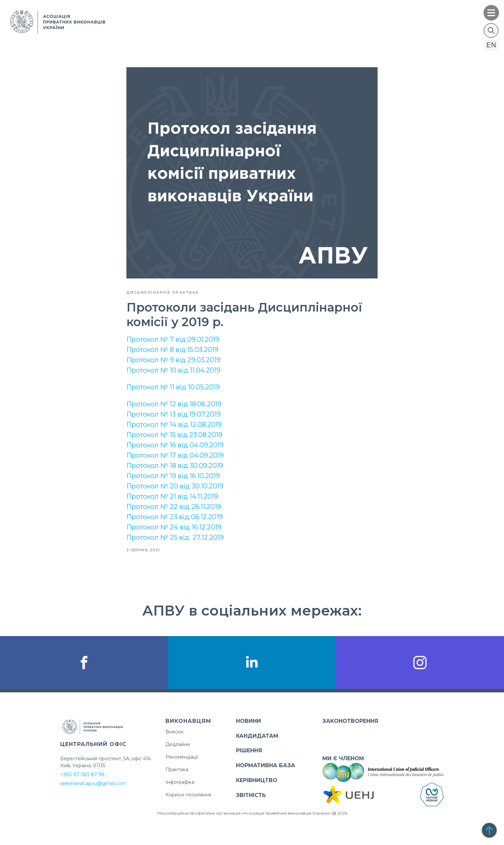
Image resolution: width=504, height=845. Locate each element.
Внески (174, 732)
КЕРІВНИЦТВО (257, 780)
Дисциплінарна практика (163, 293)
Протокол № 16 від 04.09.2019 (175, 445)
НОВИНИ (249, 721)
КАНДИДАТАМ (257, 736)
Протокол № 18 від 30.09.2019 (175, 466)
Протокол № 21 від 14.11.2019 (172, 496)
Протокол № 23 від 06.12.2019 (175, 517)
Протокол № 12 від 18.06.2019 (174, 404)
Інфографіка (180, 782)
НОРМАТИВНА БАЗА (266, 765)
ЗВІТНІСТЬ (251, 795)
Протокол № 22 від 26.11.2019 (174, 507)
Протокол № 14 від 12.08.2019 (174, 424)
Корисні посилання (188, 795)
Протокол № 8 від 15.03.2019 (172, 350)
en (491, 45)
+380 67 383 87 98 (82, 774)
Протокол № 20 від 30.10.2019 (175, 486)
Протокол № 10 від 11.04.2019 (173, 370)
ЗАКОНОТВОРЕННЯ (350, 721)
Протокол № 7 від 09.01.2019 (173, 339)
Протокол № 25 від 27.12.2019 (175, 537)
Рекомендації (182, 757)
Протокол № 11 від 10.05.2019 (173, 387)
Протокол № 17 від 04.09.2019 (175, 455)
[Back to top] (489, 830)
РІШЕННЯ (249, 750)
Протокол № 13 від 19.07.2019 (174, 414)
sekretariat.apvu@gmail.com (93, 783)
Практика (177, 770)
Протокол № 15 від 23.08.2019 (174, 435)
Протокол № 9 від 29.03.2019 (173, 360)
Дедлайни (178, 744)
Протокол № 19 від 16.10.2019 (173, 476)
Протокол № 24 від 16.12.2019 (174, 527)
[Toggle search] (491, 30)
